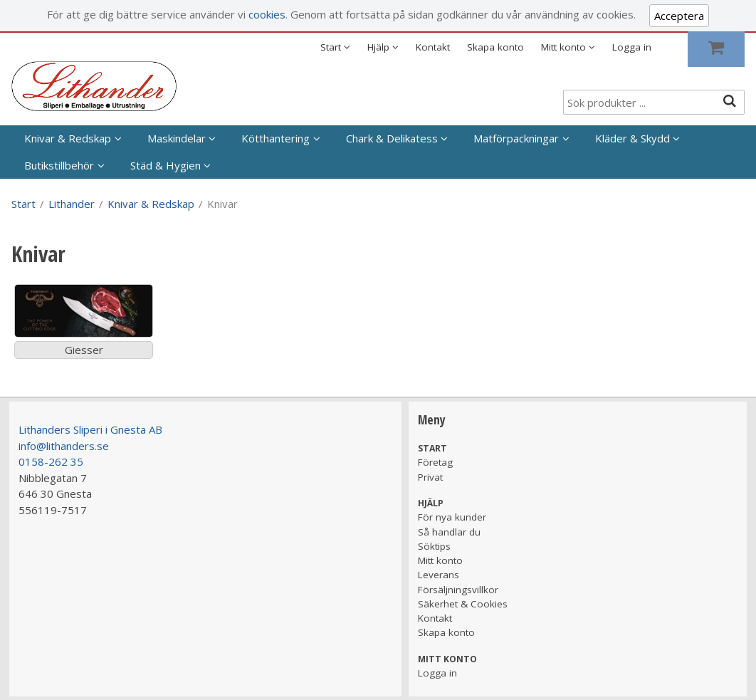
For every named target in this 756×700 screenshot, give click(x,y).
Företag (435, 462)
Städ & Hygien (166, 165)
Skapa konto (495, 47)
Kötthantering (275, 138)
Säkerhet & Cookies (463, 604)
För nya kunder (452, 517)
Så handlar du (449, 532)
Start (23, 204)
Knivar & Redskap (68, 138)
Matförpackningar (516, 138)
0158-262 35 (51, 461)
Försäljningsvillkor (458, 590)
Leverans (439, 575)
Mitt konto (440, 560)
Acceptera (679, 16)
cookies (267, 14)
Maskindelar (177, 138)
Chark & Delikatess (392, 138)
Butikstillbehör (59, 165)
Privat (430, 477)
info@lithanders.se (64, 446)
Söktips (434, 546)
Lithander (72, 204)
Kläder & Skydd (632, 138)
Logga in (632, 47)
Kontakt (433, 47)
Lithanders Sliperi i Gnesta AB (90, 429)
